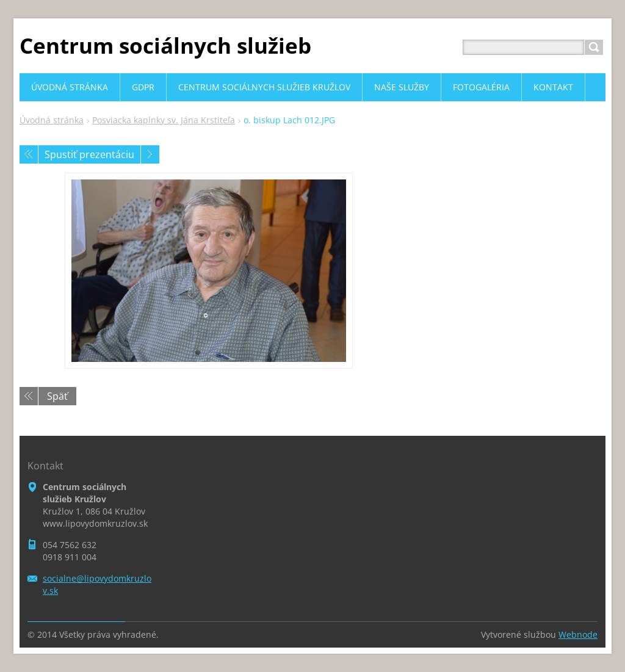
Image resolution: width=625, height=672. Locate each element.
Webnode (578, 634)
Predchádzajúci (29, 154)
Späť (57, 396)
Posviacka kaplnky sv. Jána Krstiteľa (164, 120)
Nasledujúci (150, 154)
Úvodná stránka (52, 120)
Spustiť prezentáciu (89, 154)
